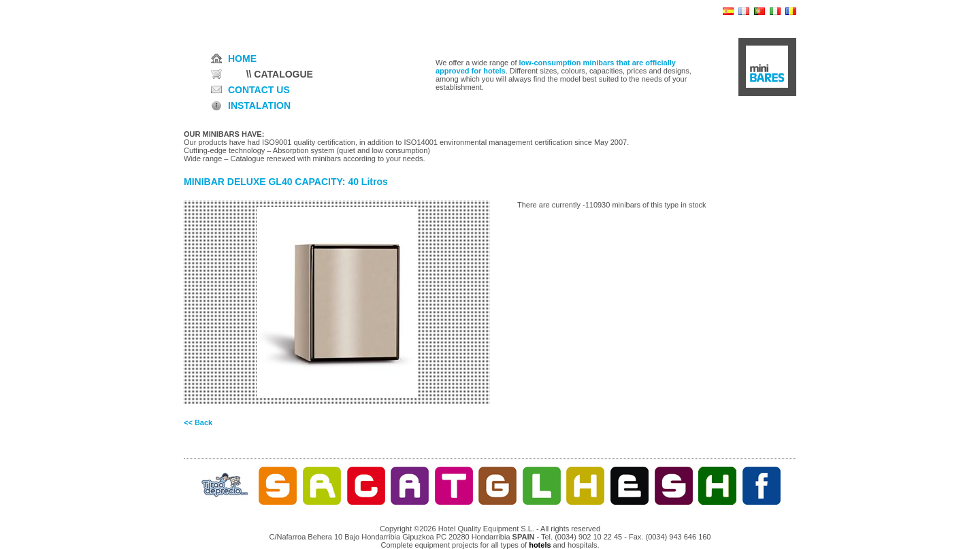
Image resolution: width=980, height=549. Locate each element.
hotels (540, 545)
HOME (242, 59)
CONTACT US (259, 90)
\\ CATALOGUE (280, 74)
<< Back (198, 422)
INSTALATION (259, 105)
